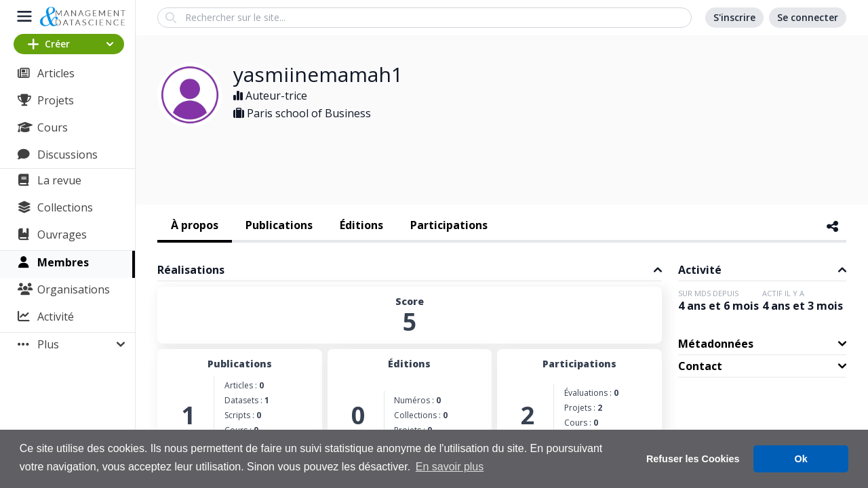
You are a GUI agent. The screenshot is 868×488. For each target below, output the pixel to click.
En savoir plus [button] (450, 467)
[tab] (195, 226)
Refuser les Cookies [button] (693, 459)
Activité (56, 317)
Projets (56, 100)
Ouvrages (62, 235)
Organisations (74, 289)
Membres (63, 262)
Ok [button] (801, 459)
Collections (65, 207)
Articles (56, 73)
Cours (53, 127)
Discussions (67, 155)
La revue (59, 180)
